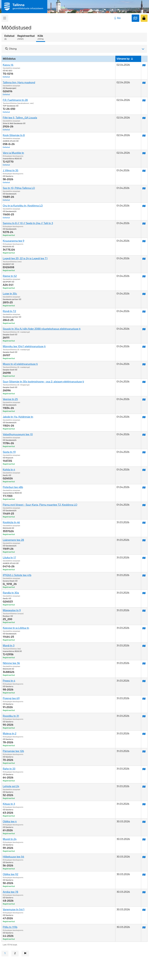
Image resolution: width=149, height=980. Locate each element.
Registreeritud (26, 37)
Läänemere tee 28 (13, 540)
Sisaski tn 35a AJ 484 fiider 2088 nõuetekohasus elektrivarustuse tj (42, 329)
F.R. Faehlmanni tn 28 (15, 100)
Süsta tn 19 (9, 452)
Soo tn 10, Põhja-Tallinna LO (19, 188)
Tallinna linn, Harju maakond (19, 82)
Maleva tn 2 (10, 734)
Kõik (41, 37)
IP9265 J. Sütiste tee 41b (17, 575)
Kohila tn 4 (9, 470)
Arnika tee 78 (10, 892)
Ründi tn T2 (9, 311)
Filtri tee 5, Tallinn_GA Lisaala (20, 118)
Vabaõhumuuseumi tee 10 (18, 434)
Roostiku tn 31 (11, 716)
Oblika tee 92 (10, 874)
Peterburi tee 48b (13, 487)
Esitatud (9, 37)
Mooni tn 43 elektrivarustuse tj (20, 364)
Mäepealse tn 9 (12, 610)
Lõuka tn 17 (9, 558)
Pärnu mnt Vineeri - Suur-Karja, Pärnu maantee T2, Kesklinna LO (40, 505)
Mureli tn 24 (10, 839)
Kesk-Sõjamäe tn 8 (14, 135)
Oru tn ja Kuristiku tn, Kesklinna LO (23, 206)
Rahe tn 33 (9, 769)
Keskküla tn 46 (11, 522)
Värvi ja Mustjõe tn (13, 153)
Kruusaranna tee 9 (14, 241)
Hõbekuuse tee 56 (13, 857)
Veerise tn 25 (10, 399)
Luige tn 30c (10, 294)
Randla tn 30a (11, 593)
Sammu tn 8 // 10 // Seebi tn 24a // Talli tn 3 (28, 223)
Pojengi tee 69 (11, 698)
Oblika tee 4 (10, 821)
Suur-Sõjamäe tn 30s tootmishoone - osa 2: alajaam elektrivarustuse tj (43, 382)
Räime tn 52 (10, 276)
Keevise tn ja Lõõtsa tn (16, 628)
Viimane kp (123, 59)
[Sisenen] (144, 18)
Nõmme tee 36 (11, 663)
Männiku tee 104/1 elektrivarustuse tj (24, 346)
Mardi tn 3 (9, 646)
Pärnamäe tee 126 (13, 751)
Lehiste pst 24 (11, 786)
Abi (117, 18)
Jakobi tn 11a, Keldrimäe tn (18, 417)
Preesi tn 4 (9, 681)
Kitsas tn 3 (9, 804)
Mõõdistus (9, 59)
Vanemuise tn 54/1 (14, 909)
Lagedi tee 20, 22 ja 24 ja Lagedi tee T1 (25, 258)
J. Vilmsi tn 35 (11, 170)
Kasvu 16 (8, 65)
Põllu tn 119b (10, 927)
